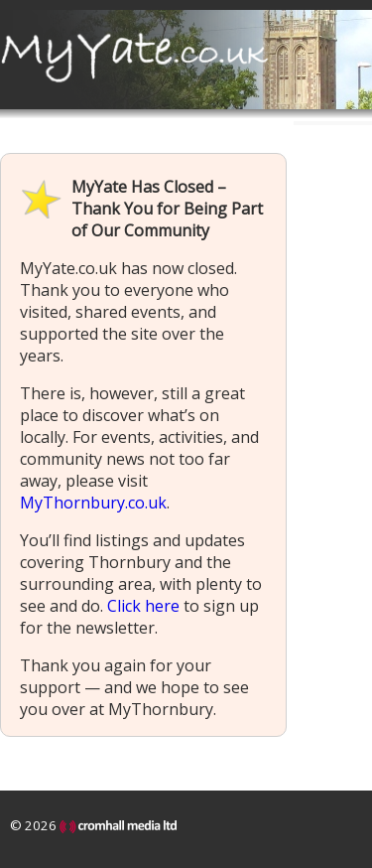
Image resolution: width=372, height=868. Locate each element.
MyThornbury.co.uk (93, 503)
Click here (143, 606)
